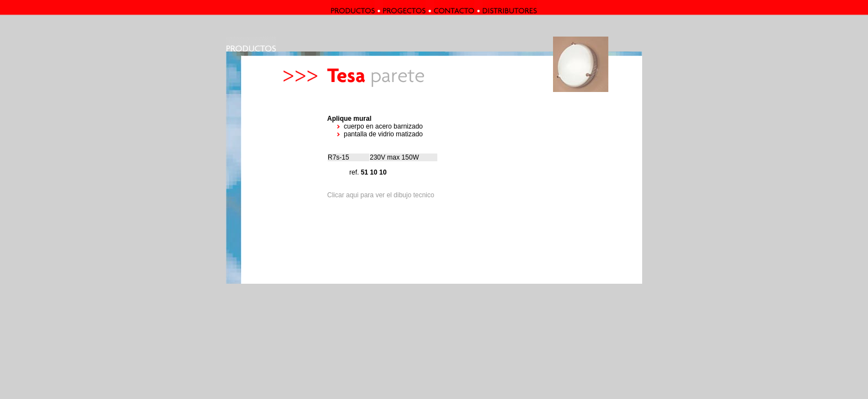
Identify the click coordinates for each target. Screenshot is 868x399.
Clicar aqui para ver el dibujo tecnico (381, 195)
